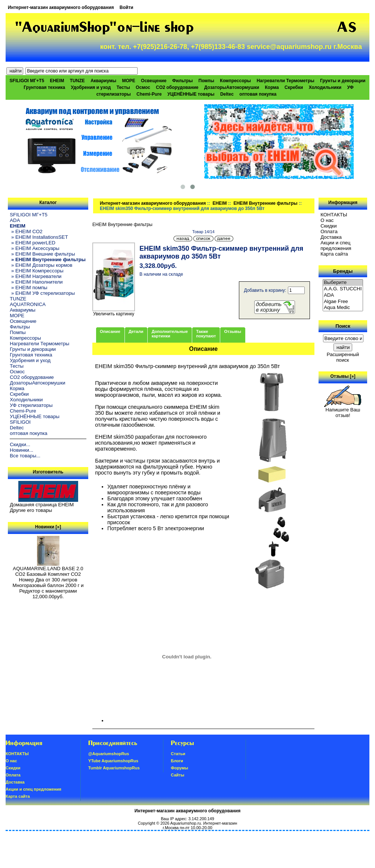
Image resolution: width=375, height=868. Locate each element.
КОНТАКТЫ (334, 215)
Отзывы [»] (343, 376)
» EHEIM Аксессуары (35, 248)
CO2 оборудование (177, 87)
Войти (127, 7)
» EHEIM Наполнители (36, 282)
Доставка (331, 237)
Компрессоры (235, 81)
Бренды (343, 271)
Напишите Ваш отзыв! (343, 410)
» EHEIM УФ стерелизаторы (42, 293)
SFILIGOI (20, 422)
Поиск (343, 326)
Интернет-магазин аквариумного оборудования (61, 7)
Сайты (178, 775)
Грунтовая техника (44, 87)
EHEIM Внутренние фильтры (265, 203)
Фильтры (182, 81)
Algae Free (343, 302)
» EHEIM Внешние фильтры (42, 254)
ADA (15, 220)
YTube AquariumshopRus (113, 761)
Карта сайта (334, 254)
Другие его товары (31, 510)
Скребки (294, 87)
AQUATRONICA (28, 304)
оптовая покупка (258, 94)
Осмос (143, 87)
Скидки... (20, 444)
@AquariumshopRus (109, 754)
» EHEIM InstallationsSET (39, 237)
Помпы (206, 81)
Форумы (179, 768)
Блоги (177, 761)
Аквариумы (103, 81)
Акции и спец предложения (336, 245)
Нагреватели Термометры (285, 81)
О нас (327, 220)
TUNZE (77, 81)
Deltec (227, 94)
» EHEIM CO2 (26, 231)
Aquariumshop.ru (185, 823)
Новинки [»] (48, 527)
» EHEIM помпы (28, 288)
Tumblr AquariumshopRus (114, 768)
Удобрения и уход (91, 87)
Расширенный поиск (343, 357)
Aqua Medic (343, 308)
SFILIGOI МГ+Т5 (27, 81)
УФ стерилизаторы (31, 405)
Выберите (343, 283)
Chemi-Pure (149, 94)
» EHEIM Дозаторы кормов (41, 265)
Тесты (123, 87)
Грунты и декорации (343, 81)
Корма (272, 87)
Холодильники (325, 87)
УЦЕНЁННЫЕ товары (191, 94)
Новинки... (21, 450)
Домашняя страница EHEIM (42, 505)
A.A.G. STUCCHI (343, 289)
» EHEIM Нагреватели (36, 276)
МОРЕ (128, 81)
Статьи (178, 754)
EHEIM (219, 203)
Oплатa (329, 231)
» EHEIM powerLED (33, 243)
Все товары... (25, 456)
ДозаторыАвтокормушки (232, 87)
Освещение (154, 81)
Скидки (329, 226)
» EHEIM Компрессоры (36, 271)
